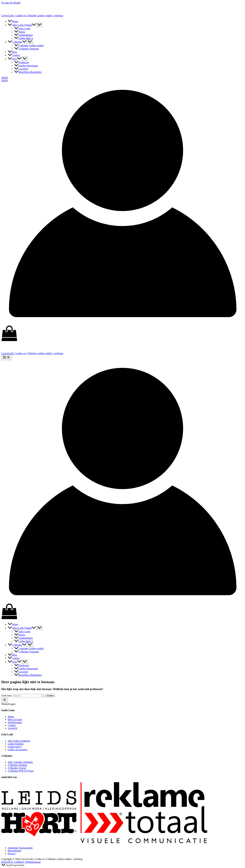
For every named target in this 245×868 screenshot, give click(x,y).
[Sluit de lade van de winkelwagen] (5, 700)
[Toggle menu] (39, 25)
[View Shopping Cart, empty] (122, 334)
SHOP (5, 81)
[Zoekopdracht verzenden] (43, 696)
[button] (34, 25)
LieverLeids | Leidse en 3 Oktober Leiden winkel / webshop (32, 16)
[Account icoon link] (122, 324)
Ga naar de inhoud (11, 3)
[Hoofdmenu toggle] (6, 358)
